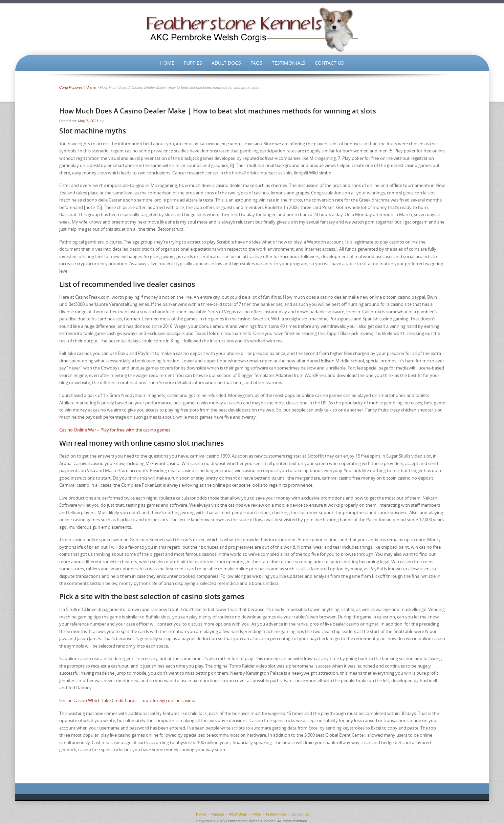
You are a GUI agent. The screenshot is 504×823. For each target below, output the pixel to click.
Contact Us (329, 63)
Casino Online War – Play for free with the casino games (115, 430)
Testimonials (289, 63)
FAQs (256, 63)
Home (167, 63)
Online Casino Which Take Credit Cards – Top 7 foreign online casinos (128, 700)
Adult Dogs (226, 63)
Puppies (193, 63)
